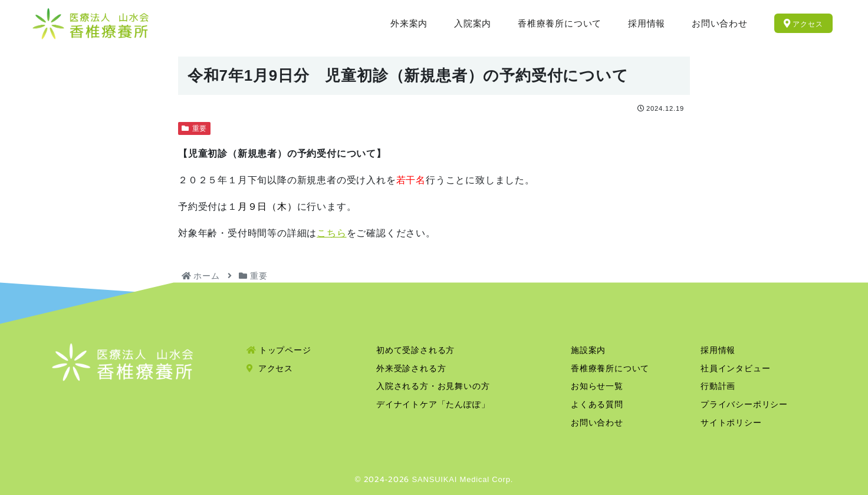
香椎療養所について (610, 368)
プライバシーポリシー (744, 404)
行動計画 (718, 386)
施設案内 (588, 350)
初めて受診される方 (415, 350)
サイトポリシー (731, 423)
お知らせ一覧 (597, 386)
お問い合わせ (597, 423)
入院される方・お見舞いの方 (433, 386)
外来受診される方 (411, 368)
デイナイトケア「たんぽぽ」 (433, 404)
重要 (194, 128)
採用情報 (718, 350)
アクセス (270, 368)
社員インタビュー (735, 368)
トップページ (279, 350)
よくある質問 (597, 404)
